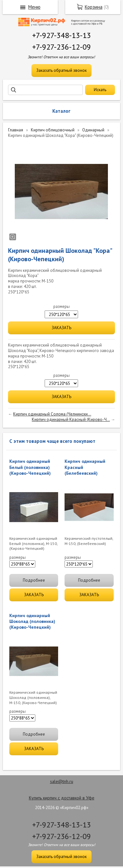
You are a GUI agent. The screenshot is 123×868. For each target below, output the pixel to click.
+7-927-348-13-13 (61, 35)
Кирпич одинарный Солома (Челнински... (52, 414)
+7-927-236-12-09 (61, 47)
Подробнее (34, 580)
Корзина (94, 7)
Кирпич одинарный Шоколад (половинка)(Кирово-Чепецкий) (32, 621)
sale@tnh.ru (62, 781)
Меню (34, 7)
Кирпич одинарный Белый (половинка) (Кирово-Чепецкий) (30, 467)
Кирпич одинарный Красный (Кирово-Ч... (71, 420)
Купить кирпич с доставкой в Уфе (62, 798)
